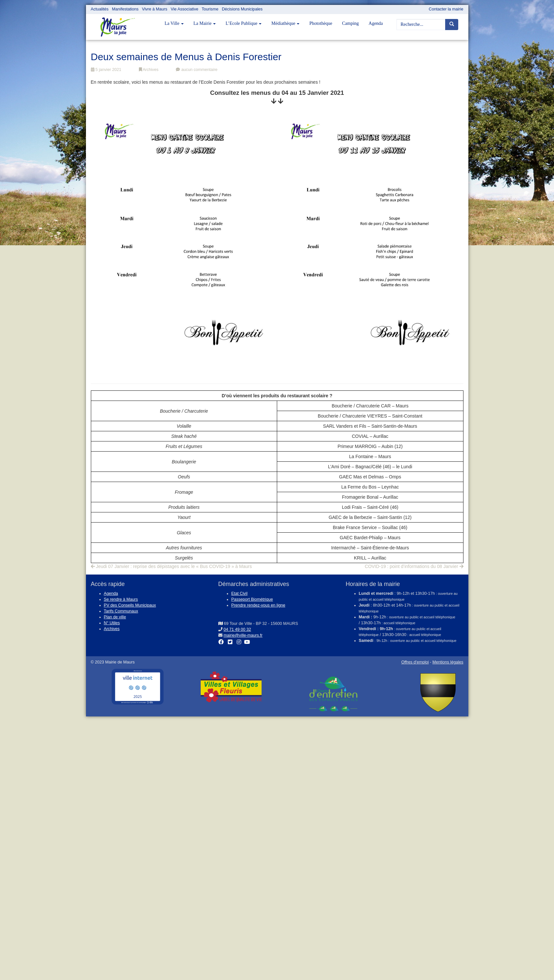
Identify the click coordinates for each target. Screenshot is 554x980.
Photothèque (321, 23)
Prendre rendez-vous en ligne (258, 605)
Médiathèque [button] (285, 23)
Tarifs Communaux (121, 611)
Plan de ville (115, 617)
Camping (350, 23)
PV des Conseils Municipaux (130, 605)
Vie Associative (184, 9)
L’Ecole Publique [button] (243, 23)
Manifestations (125, 9)
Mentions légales (448, 662)
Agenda (376, 23)
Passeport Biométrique (252, 599)
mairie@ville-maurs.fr (243, 635)
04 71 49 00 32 (237, 629)
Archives (149, 70)
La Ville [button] (174, 23)
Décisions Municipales (242, 9)
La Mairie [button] (205, 23)
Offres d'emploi (415, 662)
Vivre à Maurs (154, 9)
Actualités (100, 9)
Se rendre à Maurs (121, 599)
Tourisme (210, 9)
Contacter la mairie (446, 9)
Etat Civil (240, 593)
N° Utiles (112, 623)
